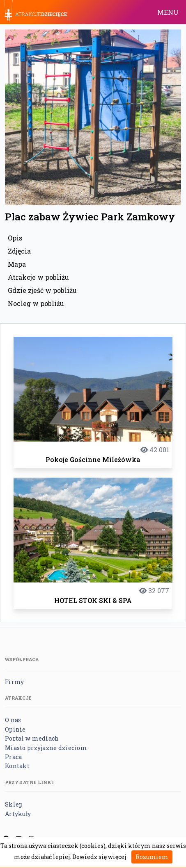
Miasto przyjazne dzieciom (46, 748)
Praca (13, 757)
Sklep (14, 804)
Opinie (15, 729)
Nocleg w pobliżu (36, 303)
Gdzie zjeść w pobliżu (42, 290)
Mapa (17, 264)
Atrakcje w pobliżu (38, 277)
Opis (15, 238)
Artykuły (18, 814)
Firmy (14, 682)
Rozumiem (152, 857)
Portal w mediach (32, 738)
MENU (168, 12)
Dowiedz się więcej (99, 857)
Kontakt (17, 766)
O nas (13, 720)
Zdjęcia (19, 251)
